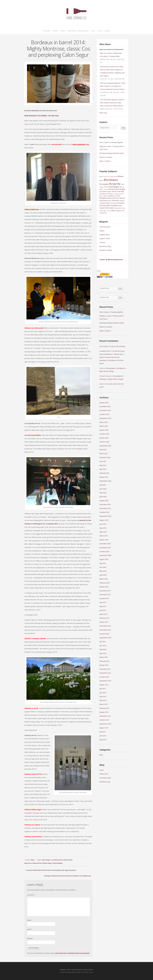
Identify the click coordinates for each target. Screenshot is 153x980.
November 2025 (105, 410)
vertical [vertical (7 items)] (109, 211)
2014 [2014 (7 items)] (106, 177)
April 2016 (103, 653)
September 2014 (105, 724)
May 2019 (103, 528)
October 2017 (104, 598)
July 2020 (103, 485)
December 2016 (105, 626)
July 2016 (103, 642)
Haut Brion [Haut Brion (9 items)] (103, 194)
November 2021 (105, 457)
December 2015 (105, 669)
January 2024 (104, 430)
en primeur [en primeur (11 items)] (103, 191)
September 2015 (105, 681)
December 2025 (105, 406)
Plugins (102, 231)
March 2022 (104, 453)
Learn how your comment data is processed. (72, 953)
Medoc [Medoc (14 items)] (109, 198)
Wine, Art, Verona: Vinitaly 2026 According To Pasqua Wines (111, 55)
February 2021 (104, 473)
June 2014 (103, 736)
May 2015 (103, 696)
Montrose (28, 863)
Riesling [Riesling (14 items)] (103, 206)
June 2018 (103, 567)
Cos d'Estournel (57, 860)
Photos (55, 31)
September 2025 (105, 418)
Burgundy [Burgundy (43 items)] (115, 184)
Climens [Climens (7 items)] (106, 189)
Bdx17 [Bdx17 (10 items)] (101, 180)
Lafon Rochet (68, 860)
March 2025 (104, 422)
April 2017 (103, 610)
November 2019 (105, 508)
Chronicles (47, 31)
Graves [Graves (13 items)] (114, 191)
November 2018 (105, 548)
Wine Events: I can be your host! (78, 31)
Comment (31, 895)
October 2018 (104, 552)
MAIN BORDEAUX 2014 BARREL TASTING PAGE (42, 116)
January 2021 (104, 477)
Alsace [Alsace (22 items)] (120, 176)
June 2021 (103, 461)
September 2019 (105, 516)
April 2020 (103, 497)
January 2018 (104, 587)
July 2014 (103, 732)
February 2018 (104, 583)
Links (93, 31)
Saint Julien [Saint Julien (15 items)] (110, 208)
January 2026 (104, 403)
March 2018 (104, 579)
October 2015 (104, 677)
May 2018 (103, 571)
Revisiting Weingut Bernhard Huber (112, 153)
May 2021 (103, 465)
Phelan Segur (47, 863)
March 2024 (104, 426)
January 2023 (104, 438)
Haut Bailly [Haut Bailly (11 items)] (121, 191)
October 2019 (104, 512)
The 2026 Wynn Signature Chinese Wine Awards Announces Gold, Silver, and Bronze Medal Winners (112, 103)
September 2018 (105, 555)
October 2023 (104, 434)
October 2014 (104, 720)
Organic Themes (76, 972)
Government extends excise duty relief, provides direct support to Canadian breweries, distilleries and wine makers (112, 71)
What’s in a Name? (106, 157)
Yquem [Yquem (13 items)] (119, 211)
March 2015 (104, 704)
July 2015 (103, 689)
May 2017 (103, 606)
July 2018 (103, 563)
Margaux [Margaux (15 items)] (103, 198)
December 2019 (105, 504)
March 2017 (104, 614)
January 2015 (104, 712)
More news (103, 113)
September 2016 (105, 638)
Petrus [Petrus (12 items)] (108, 203)
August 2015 (104, 685)
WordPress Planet (106, 250)
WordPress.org (105, 782)
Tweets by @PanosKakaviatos (111, 260)
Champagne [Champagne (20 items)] (114, 187)
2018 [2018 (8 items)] (115, 177)
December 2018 (105, 544)
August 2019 (104, 520)
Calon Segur (46, 860)
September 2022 (105, 446)
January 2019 (104, 540)
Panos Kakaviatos (33, 111)
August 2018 (104, 559)
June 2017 (103, 602)
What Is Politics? (105, 161)
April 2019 (103, 532)
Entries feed (104, 774)
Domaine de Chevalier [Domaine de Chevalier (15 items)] (117, 189)
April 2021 (103, 469)
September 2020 (105, 481)
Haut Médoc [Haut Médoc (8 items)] (110, 194)
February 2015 (104, 708)
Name (30, 920)
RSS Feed (85, 972)
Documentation (105, 227)
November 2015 (105, 673)
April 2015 (103, 700)
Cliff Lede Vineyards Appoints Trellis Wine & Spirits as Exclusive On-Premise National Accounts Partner (113, 86)
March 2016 (104, 657)
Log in (102, 770)
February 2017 (104, 618)
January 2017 (104, 622)
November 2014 (105, 716)
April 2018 (103, 575)
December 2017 (105, 591)
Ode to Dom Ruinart (118, 346)
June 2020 (103, 489)
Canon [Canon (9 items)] (106, 187)
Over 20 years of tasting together (111, 142)
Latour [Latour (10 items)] (105, 196)
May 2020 (103, 493)
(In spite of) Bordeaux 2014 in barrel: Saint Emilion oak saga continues (51, 870)
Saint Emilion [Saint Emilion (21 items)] (112, 205)
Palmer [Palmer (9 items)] (109, 201)
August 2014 (104, 728)
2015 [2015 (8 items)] (109, 177)
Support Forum (105, 238)
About (100, 31)
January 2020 (104, 501)
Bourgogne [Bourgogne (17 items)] (104, 184)
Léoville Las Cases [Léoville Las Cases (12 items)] (114, 196)
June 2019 (103, 524)
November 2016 (105, 630)
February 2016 (104, 661)
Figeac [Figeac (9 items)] (109, 192)
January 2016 (104, 665)
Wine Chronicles (76, 14)
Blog (33, 860)
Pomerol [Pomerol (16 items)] (121, 203)
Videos (63, 31)
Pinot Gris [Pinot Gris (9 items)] (114, 203)
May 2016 (103, 649)
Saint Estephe (57, 863)
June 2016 (103, 646)
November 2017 (105, 595)
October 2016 (104, 634)
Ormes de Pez (37, 863)
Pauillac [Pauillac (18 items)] (115, 200)
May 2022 (103, 450)
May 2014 (103, 740)
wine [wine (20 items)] (113, 210)
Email (29, 929)
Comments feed (105, 778)
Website (30, 938)
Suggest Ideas (104, 235)
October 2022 (104, 442)
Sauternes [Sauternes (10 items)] (118, 208)
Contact (107, 31)
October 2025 (104, 414)
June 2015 (103, 693)
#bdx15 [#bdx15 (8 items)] (102, 177)
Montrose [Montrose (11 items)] (116, 198)
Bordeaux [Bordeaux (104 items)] (111, 180)
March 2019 (104, 536)
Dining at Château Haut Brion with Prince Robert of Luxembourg (67, 876)
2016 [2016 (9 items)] (112, 177)
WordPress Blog (105, 246)
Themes (102, 242)
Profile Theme (64, 972)
